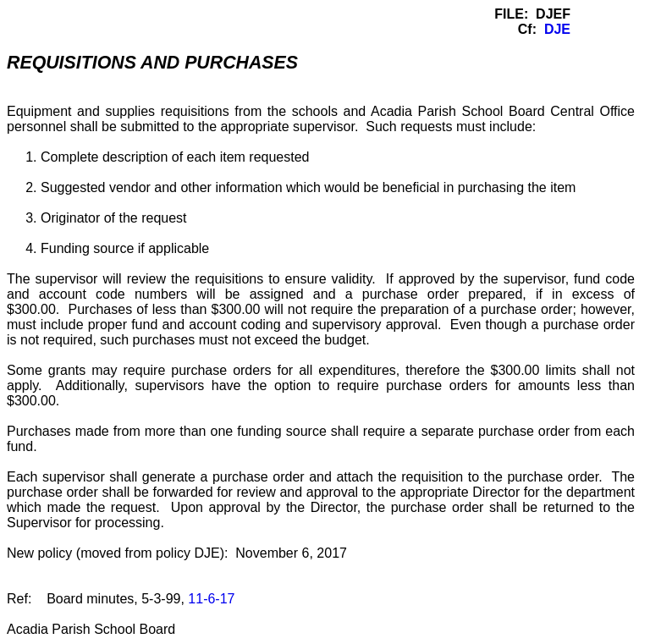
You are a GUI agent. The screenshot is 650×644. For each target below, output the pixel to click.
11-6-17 (211, 599)
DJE (557, 29)
